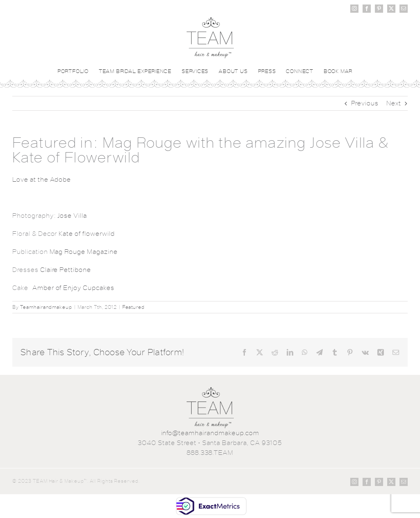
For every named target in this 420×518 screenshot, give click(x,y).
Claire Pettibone (66, 270)
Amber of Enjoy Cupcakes (73, 288)
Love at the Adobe (42, 179)
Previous (365, 103)
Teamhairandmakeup (46, 307)
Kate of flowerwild (87, 234)
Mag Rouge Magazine (84, 252)
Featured (134, 307)
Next (394, 103)
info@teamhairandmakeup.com (210, 433)
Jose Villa (72, 216)
